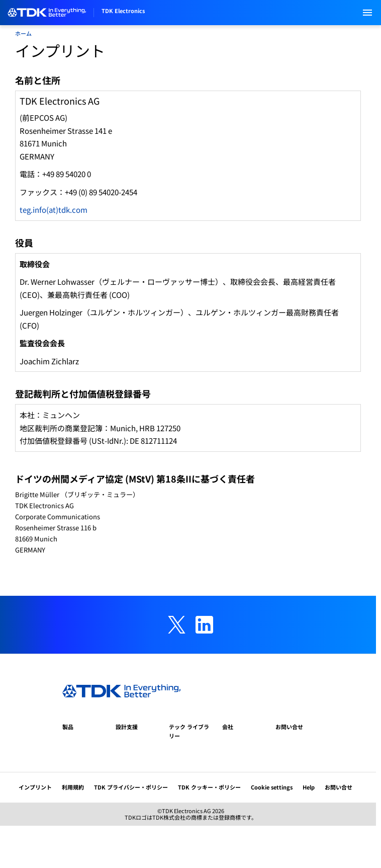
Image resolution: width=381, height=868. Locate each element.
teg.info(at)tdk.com (54, 210)
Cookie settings (272, 787)
